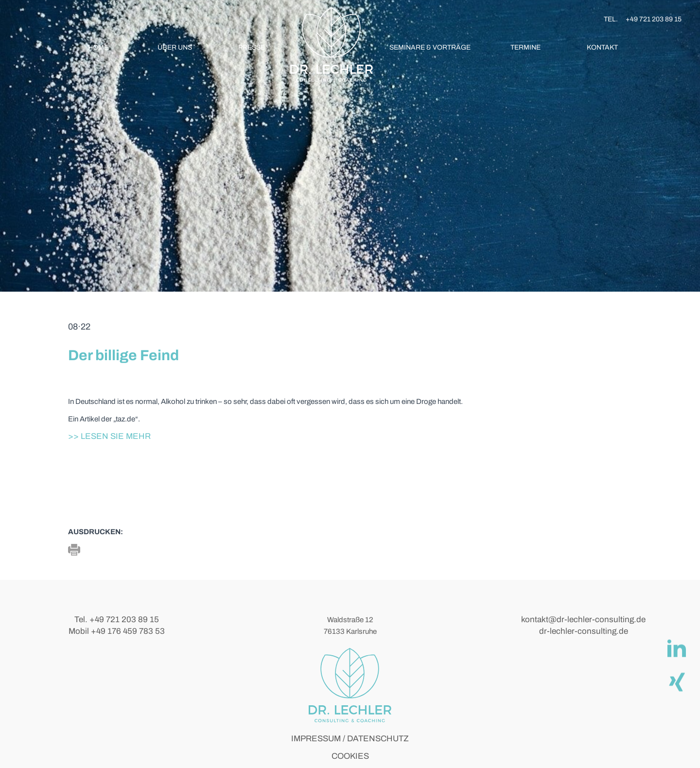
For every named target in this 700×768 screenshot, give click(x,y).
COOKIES (350, 756)
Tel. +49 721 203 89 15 (117, 620)
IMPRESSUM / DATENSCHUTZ (350, 739)
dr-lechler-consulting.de (584, 631)
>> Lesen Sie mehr (109, 436)
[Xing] (676, 681)
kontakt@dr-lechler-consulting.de (583, 620)
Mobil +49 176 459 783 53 (117, 631)
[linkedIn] (676, 648)
